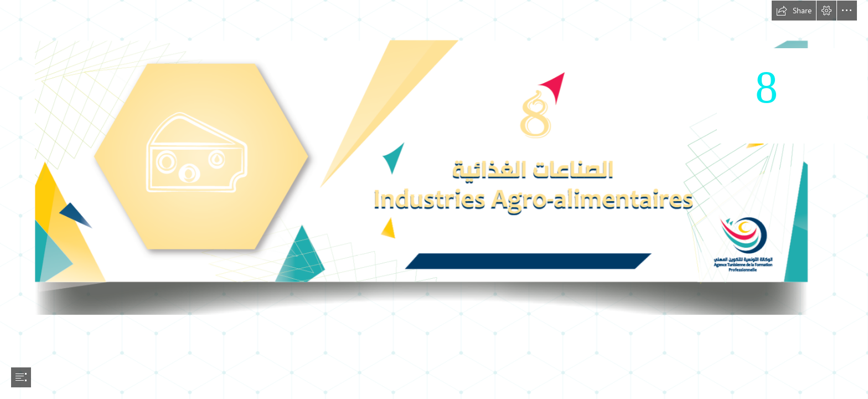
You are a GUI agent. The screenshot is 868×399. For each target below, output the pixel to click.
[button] (794, 11)
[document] (434, 199)
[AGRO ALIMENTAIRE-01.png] (434, 158)
